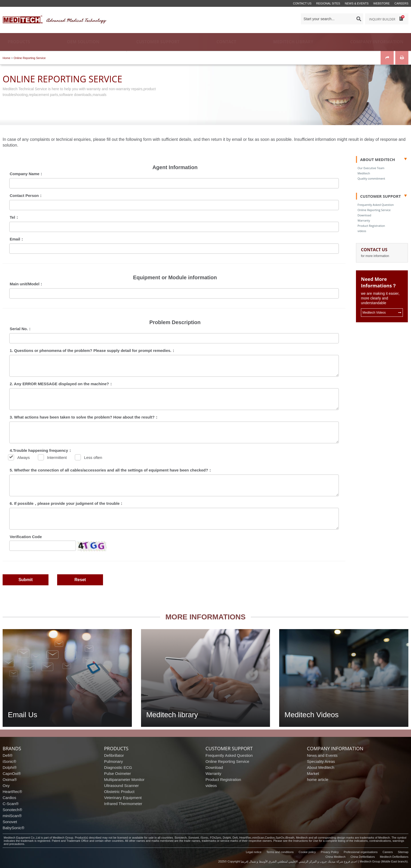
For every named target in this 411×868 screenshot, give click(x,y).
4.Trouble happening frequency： (41, 450)
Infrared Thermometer (123, 804)
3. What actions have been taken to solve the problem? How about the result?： (84, 417)
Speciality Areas (321, 761)
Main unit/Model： (26, 284)
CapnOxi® (12, 773)
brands (12, 748)
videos (362, 231)
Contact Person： (26, 195)
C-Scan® (11, 804)
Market (313, 773)
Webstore (382, 3)
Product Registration (371, 226)
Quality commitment (371, 178)
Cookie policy (307, 852)
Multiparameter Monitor (124, 779)
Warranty (364, 220)
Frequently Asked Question (376, 205)
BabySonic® (13, 828)
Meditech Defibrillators (394, 857)
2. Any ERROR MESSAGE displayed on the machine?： (61, 384)
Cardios (9, 798)
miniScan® (12, 816)
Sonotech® (12, 810)
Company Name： (26, 174)
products (116, 748)
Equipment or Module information (175, 277)
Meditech (364, 173)
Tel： (14, 217)
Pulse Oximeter (118, 773)
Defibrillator (114, 755)
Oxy (6, 786)
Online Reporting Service (30, 58)
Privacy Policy (330, 852)
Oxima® (10, 779)
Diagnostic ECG (118, 767)
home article (318, 779)
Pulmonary (113, 761)
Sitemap (403, 852)
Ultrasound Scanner (121, 786)
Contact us (302, 3)
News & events (357, 3)
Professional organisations (361, 852)
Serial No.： (21, 329)
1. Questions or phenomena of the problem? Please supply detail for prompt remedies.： (93, 350)
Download (364, 215)
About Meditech (321, 767)
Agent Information (175, 167)
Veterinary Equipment (123, 798)
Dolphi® (10, 767)
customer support (229, 748)
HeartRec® (12, 792)
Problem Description (175, 322)
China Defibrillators (363, 857)
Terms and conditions (280, 852)
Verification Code (26, 537)
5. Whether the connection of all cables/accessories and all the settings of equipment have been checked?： (111, 470)
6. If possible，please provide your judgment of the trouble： (67, 503)
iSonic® (9, 761)
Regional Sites (328, 3)
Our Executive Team (371, 168)
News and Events (322, 755)
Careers (401, 3)
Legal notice (254, 852)
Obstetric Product (119, 792)
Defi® (8, 755)
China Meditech (336, 857)
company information (335, 748)
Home (6, 58)
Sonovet (10, 822)
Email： (17, 239)
